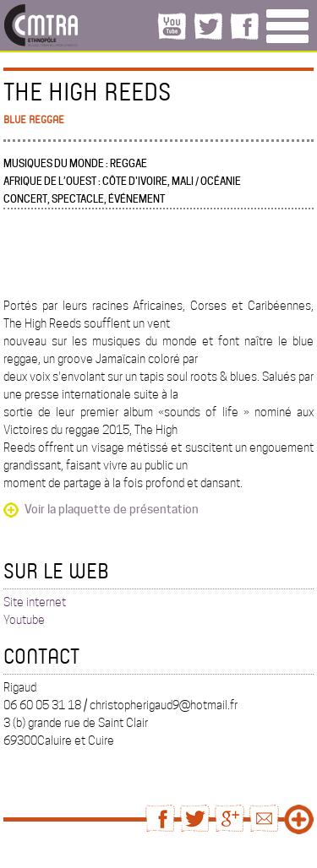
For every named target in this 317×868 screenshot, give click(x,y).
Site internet (35, 602)
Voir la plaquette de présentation (112, 509)
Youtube (24, 620)
